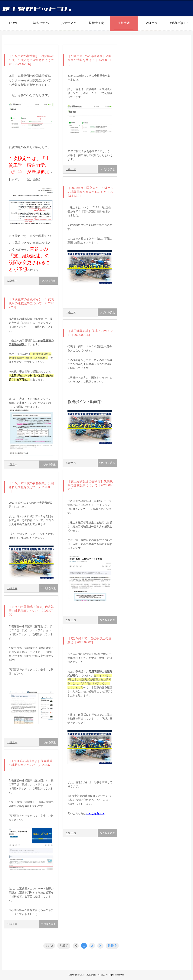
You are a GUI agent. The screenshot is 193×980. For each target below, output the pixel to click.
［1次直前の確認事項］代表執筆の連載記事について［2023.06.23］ (31, 765)
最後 (112, 946)
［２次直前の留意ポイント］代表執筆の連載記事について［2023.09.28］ (31, 303)
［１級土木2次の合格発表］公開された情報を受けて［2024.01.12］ (89, 60)
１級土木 (124, 23)
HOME (14, 23)
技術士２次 (69, 23)
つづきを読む (48, 281)
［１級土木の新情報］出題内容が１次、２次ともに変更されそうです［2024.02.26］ (31, 60)
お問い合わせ (179, 23)
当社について (41, 23)
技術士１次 (96, 23)
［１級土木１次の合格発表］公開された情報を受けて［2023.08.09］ (31, 487)
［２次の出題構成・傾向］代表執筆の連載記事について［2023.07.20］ (31, 611)
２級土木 (151, 23)
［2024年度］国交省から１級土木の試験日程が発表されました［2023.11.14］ (90, 192)
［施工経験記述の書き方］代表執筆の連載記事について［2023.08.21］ (90, 485)
